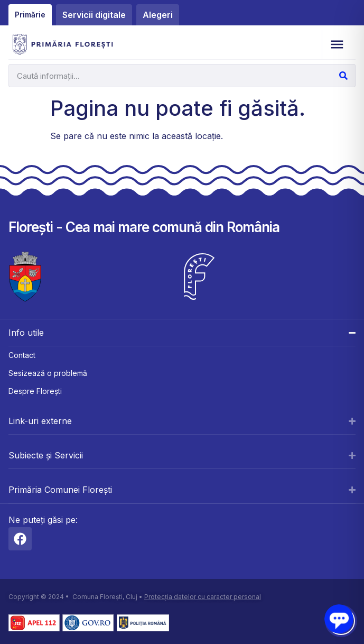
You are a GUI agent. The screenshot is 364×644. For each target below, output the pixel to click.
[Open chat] (339, 619)
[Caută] (343, 76)
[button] (337, 45)
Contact (22, 355)
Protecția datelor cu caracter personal (203, 597)
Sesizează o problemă (48, 373)
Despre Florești (35, 391)
